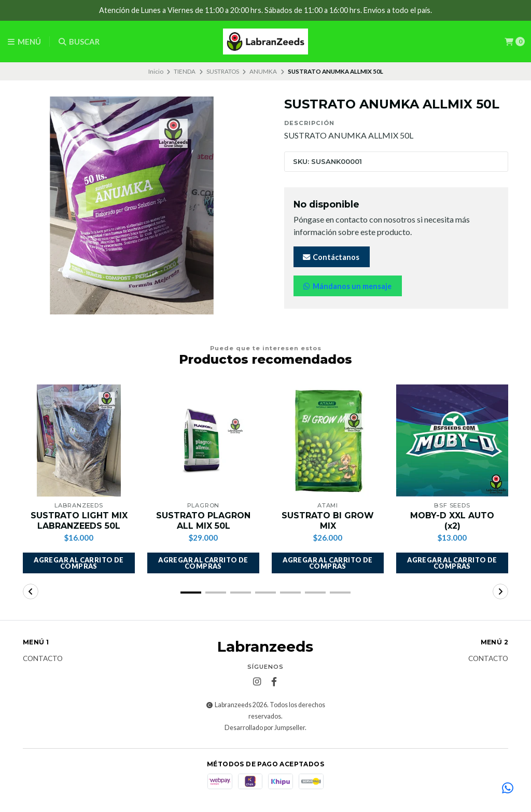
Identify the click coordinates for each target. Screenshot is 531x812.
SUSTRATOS (223, 71)
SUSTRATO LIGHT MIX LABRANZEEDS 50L (79, 520)
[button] (79, 563)
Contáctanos (331, 257)
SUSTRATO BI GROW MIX (328, 520)
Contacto (43, 659)
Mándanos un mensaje (347, 286)
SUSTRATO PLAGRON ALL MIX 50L (203, 520)
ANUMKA (263, 71)
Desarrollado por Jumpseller (265, 728)
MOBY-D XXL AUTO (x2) (452, 520)
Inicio (156, 71)
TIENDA (185, 71)
